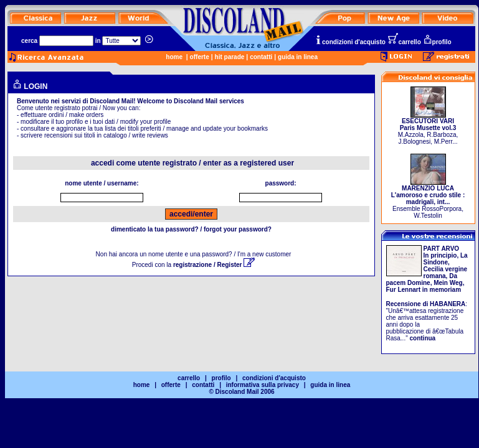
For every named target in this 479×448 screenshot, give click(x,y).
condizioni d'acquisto (350, 42)
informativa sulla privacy (263, 385)
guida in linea (298, 57)
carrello (404, 42)
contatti (261, 57)
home (174, 57)
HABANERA (448, 304)
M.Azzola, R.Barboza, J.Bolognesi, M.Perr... (428, 128)
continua (423, 338)
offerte (200, 57)
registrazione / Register (214, 265)
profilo (437, 42)
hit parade (230, 57)
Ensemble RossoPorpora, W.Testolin (428, 199)
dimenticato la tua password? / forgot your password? (191, 229)
